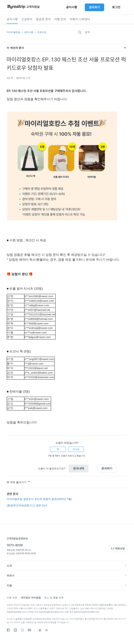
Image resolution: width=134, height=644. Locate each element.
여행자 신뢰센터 (80, 19)
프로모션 (42, 32)
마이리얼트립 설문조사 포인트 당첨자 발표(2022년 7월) (39, 499)
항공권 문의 (43, 19)
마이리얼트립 (13, 32)
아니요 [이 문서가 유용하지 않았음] (76, 449)
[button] (67, 566)
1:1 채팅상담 (118, 548)
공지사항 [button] (72, 7)
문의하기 (107, 468)
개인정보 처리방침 (31, 598)
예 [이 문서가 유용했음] (58, 449)
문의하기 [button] (94, 7)
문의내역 (79, 468)
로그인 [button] (116, 7)
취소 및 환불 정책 (54, 598)
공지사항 (12, 19)
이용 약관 (12, 598)
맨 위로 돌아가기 (19, 482)
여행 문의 (60, 19)
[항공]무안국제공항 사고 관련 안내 (27, 505)
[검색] (101, 32)
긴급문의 (27, 19)
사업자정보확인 (105, 605)
